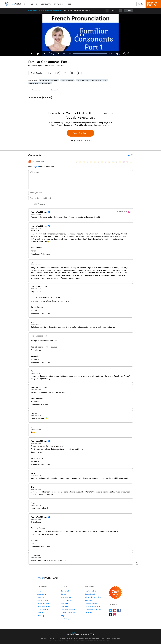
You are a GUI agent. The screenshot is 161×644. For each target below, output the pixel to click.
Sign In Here (88, 141)
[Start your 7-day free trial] (115, 593)
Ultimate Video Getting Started (49, 80)
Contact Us (88, 613)
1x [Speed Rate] (51, 54)
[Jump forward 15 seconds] (45, 54)
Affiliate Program (66, 619)
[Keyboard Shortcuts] (129, 54)
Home (39, 591)
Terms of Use (115, 638)
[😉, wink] (106, 162)
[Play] (38, 54)
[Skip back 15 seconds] (31, 54)
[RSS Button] (30, 162)
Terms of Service (102, 640)
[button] (133, 4)
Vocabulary (46, 4)
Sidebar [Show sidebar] (129, 11)
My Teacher (59, 4)
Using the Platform (91, 603)
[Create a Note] (65, 73)
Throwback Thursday (67, 80)
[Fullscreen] (121, 54)
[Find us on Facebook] (119, 610)
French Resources (43, 610)
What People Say (66, 600)
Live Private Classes (44, 603)
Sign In (140, 4)
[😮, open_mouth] (120, 162)
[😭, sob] (109, 162)
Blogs (63, 616)
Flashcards (40, 597)
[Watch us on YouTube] (115, 610)
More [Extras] (69, 4)
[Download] (125, 54)
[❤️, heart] (127, 162)
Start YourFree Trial (154, 4)
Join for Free (80, 133)
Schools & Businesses (68, 613)
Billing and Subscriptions (93, 597)
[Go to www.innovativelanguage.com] (81, 634)
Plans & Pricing (66, 603)
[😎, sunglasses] (91, 162)
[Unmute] (59, 54)
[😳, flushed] (80, 162)
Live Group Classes (43, 606)
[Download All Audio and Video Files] (79, 73)
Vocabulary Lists (42, 600)
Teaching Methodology (92, 606)
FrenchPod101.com (94, 638)
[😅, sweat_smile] (102, 162)
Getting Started (90, 594)
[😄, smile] (77, 162)
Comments (55, 90)
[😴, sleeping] (117, 162)
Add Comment (39, 204)
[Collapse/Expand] (81, 155)
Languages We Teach (68, 610)
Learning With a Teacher (93, 610)
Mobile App (40, 616)
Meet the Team (66, 597)
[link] (120, 11)
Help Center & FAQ (91, 591)
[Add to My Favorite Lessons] (58, 73)
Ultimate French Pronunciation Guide (50, 11)
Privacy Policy (105, 638)
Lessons (34, 4)
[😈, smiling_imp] (124, 162)
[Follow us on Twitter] (110, 610)
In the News (65, 606)
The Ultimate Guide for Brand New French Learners (92, 80)
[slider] (63, 54)
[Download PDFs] (72, 73)
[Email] (53, 198)
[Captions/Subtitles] (116, 54)
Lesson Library (32, 11)
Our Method (65, 591)
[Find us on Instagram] (115, 615)
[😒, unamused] (87, 162)
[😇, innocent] (113, 162)
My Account (89, 600)
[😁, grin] (84, 162)
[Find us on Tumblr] (110, 615)
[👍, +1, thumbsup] (131, 162)
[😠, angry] (95, 162)
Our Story (64, 594)
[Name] (53, 193)
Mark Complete (37, 73)
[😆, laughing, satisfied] (98, 162)
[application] (81, 35)
